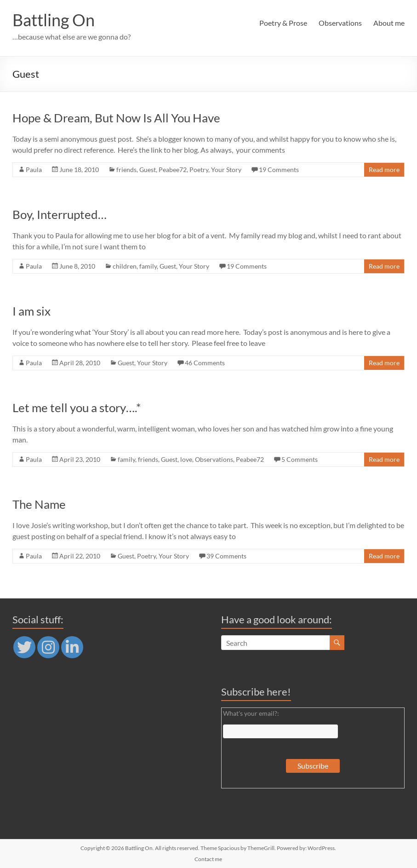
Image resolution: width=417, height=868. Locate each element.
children (125, 266)
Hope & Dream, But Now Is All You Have (116, 118)
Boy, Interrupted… (60, 214)
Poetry (199, 170)
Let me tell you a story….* (77, 408)
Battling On (54, 20)
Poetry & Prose (283, 23)
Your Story (226, 170)
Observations (340, 23)
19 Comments (279, 170)
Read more (384, 170)
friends (126, 170)
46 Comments (205, 363)
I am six (31, 311)
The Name (39, 504)
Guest (148, 170)
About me (389, 23)
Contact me (208, 859)
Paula (34, 170)
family (148, 266)
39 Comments (226, 556)
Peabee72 (173, 170)
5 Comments (300, 459)
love (186, 459)
